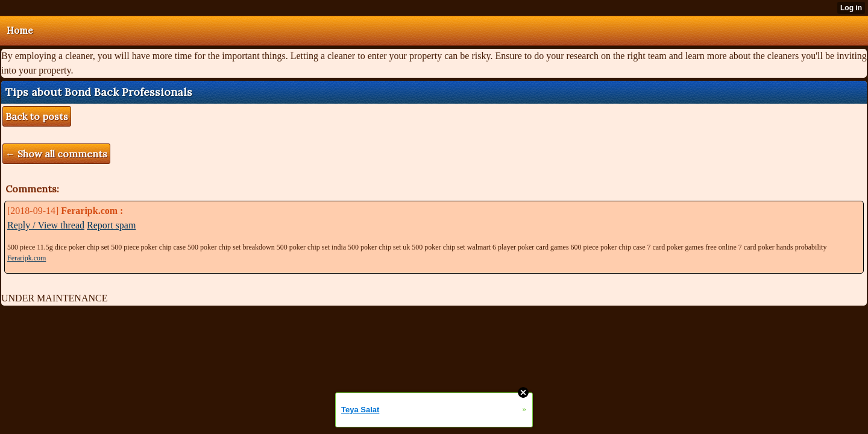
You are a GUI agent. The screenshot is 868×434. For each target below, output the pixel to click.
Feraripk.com (27, 258)
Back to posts (37, 116)
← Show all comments (56, 154)
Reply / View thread (46, 225)
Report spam (111, 225)
